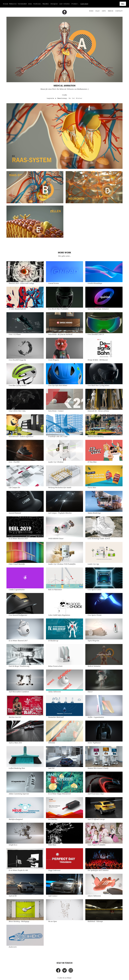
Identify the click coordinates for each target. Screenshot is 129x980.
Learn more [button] (84, 4)
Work (91, 11)
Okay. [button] (123, 4)
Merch (111, 11)
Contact (119, 11)
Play (98, 11)
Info (104, 11)
